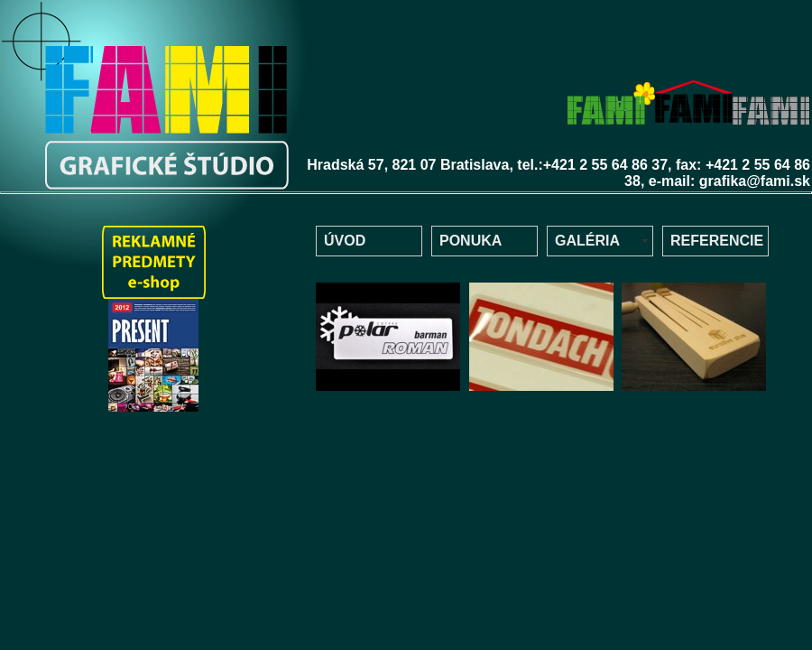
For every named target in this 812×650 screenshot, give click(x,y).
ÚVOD (345, 241)
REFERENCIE (717, 241)
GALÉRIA (587, 241)
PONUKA (471, 241)
